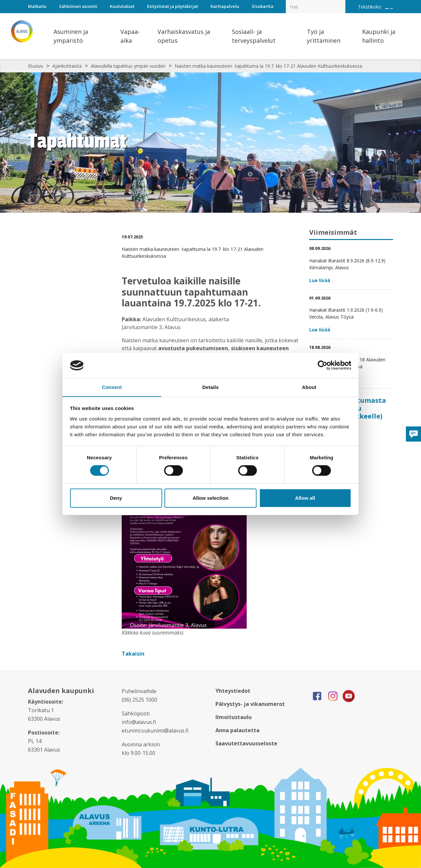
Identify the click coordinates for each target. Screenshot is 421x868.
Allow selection (210, 498)
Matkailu (37, 6)
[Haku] (342, 2)
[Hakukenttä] (316, 7)
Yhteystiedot (233, 691)
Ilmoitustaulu (234, 717)
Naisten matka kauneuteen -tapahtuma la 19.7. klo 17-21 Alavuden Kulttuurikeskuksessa (268, 66)
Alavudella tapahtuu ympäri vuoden (128, 66)
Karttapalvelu (225, 6)
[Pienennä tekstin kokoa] (391, 9)
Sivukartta (262, 6)
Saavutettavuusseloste (246, 743)
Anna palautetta (237, 730)
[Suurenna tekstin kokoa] (387, 9)
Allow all (305, 498)
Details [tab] (210, 387)
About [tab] (309, 387)
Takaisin (134, 654)
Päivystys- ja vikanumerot (250, 704)
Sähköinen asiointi (78, 6)
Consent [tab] (112, 387)
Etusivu (36, 66)
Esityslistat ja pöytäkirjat (173, 6)
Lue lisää (320, 280)
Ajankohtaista (67, 66)
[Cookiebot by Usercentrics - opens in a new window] (322, 365)
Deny (116, 498)
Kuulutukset (122, 6)
